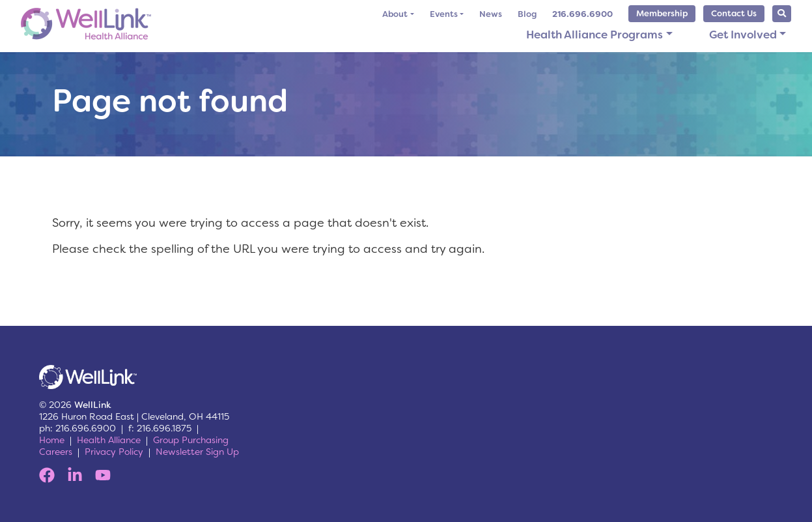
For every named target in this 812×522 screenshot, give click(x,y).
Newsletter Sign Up (197, 452)
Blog (527, 14)
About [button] (395, 14)
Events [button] (444, 14)
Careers (56, 452)
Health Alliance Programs (595, 35)
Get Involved (743, 35)
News (491, 14)
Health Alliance (109, 440)
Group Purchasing (191, 440)
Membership (662, 13)
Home (52, 440)
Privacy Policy (114, 452)
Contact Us (734, 13)
